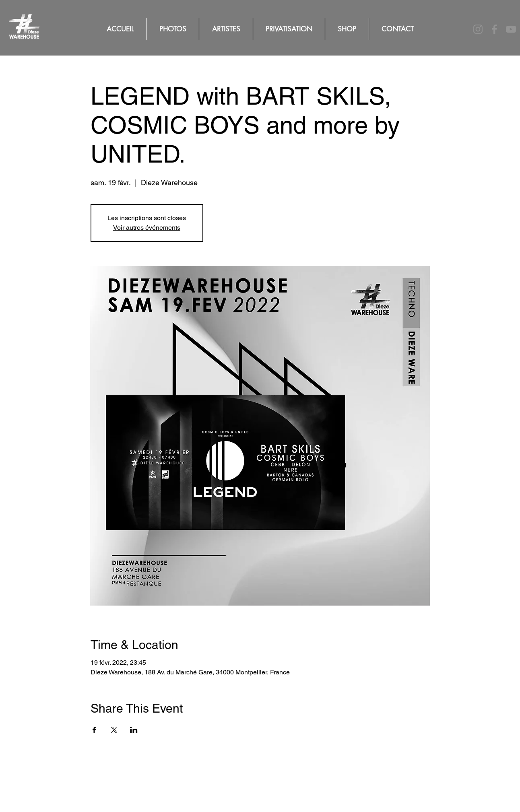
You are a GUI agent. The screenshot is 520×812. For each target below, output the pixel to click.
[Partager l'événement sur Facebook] (94, 730)
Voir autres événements (147, 228)
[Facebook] (494, 29)
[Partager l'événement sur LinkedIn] (134, 730)
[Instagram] (478, 29)
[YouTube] (511, 29)
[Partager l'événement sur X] (114, 730)
